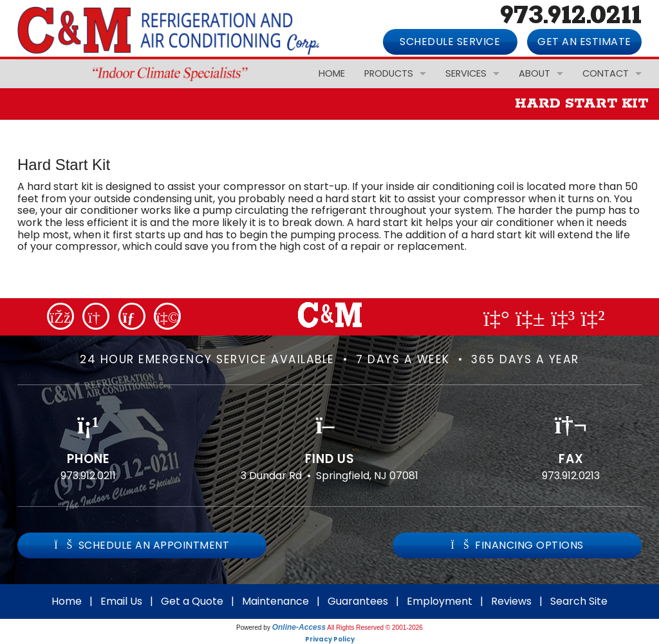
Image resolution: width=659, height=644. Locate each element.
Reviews (511, 601)
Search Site (579, 601)
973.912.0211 (88, 476)
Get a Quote (192, 601)
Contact (606, 73)
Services (466, 73)
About (534, 73)
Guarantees (358, 601)
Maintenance (275, 601)
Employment (440, 601)
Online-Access (299, 627)
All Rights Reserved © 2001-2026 (375, 628)
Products (389, 73)
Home (332, 73)
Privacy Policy (330, 639)
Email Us (121, 601)
